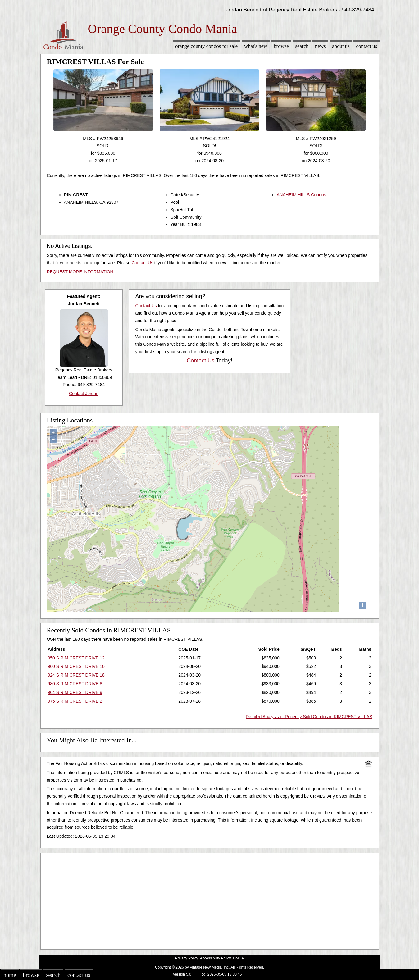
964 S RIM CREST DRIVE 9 (75, 692)
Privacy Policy (187, 958)
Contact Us (367, 46)
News (320, 46)
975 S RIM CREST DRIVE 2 (75, 701)
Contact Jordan (84, 394)
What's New (256, 46)
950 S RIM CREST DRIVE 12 (76, 658)
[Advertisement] (210, 900)
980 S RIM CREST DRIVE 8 (75, 684)
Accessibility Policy (216, 958)
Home (10, 975)
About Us (341, 46)
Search (302, 46)
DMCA (238, 958)
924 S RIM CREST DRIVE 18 (76, 675)
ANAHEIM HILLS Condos (301, 195)
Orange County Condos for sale (206, 46)
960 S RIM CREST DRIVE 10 (76, 666)
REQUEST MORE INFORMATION (80, 272)
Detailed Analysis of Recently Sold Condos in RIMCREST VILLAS (309, 717)
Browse (281, 46)
